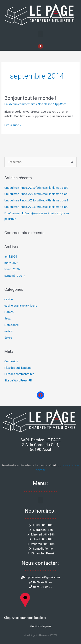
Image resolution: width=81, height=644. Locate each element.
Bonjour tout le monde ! (30, 98)
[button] (40, 34)
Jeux (7, 318)
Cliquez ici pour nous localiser (25, 618)
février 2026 (12, 269)
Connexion (11, 361)
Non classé (45, 104)
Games (9, 312)
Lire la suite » (13, 125)
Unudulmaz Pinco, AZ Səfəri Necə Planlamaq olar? (36, 188)
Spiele (8, 338)
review (9, 331)
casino (9, 299)
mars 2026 (11, 263)
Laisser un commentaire (20, 104)
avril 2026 (11, 257)
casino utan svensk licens (21, 306)
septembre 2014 (15, 276)
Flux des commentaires (19, 374)
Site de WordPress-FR (18, 380)
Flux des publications (18, 368)
